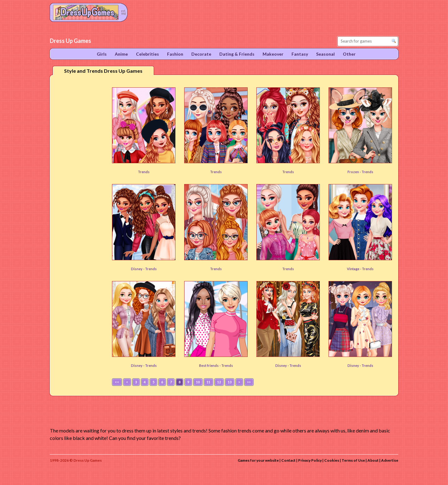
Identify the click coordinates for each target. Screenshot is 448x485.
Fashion (175, 54)
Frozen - (355, 172)
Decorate (201, 54)
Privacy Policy (310, 460)
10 (198, 382)
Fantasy (300, 54)
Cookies (332, 460)
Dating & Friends (237, 54)
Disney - (138, 269)
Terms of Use (353, 460)
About (373, 460)
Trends (144, 172)
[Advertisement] (80, 177)
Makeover (273, 54)
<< (117, 382)
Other (349, 54)
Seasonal (325, 54)
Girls (102, 54)
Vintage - (354, 269)
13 (230, 382)
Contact (288, 460)
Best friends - (210, 365)
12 (219, 382)
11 (208, 382)
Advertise (390, 460)
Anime (121, 54)
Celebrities (147, 54)
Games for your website (258, 460)
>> (249, 382)
